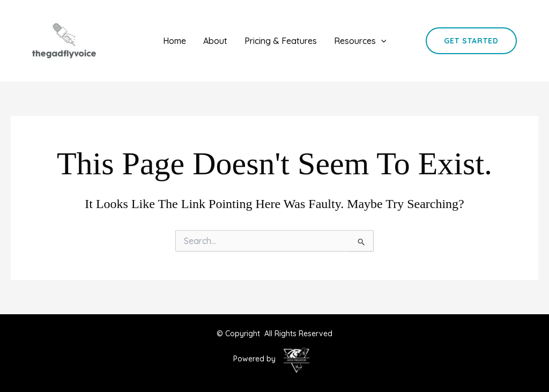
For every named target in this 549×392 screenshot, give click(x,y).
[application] (381, 41)
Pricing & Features (281, 41)
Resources (360, 41)
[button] (471, 41)
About (215, 41)
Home (175, 41)
